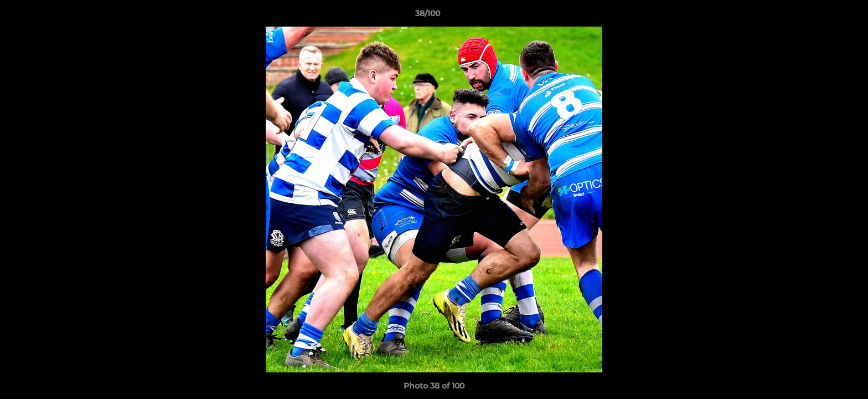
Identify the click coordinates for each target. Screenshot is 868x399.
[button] (821, 16)
